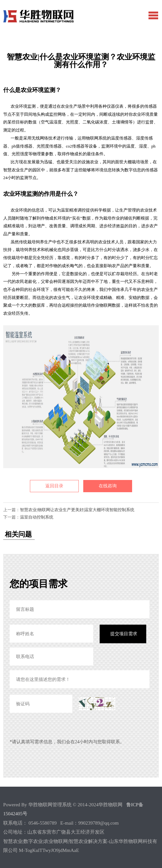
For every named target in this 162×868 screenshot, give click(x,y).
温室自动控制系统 (37, 517)
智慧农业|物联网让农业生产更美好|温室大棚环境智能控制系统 (77, 510)
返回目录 (54, 486)
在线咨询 (108, 486)
